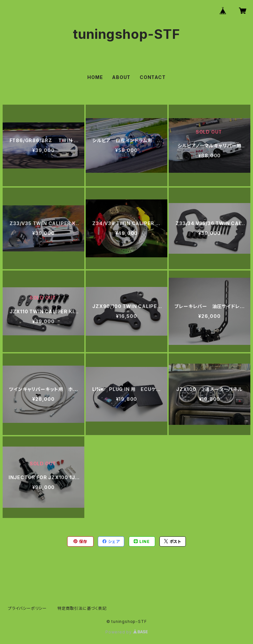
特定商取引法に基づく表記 (82, 608)
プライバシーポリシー (27, 608)
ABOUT (121, 77)
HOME (95, 77)
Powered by (126, 632)
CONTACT (153, 77)
